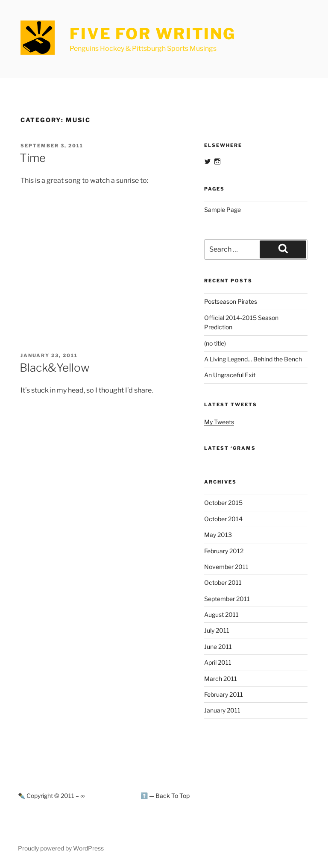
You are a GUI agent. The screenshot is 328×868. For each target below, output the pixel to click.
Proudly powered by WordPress (61, 848)
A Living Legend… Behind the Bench (253, 359)
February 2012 (224, 551)
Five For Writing (153, 34)
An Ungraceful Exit (230, 375)
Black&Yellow (55, 368)
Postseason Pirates (231, 301)
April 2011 (218, 662)
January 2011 (222, 710)
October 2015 (223, 503)
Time (33, 158)
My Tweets (219, 422)
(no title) (215, 343)
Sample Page (223, 210)
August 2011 (221, 614)
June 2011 (218, 647)
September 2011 (227, 599)
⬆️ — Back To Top (165, 796)
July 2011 (217, 630)
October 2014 (223, 519)
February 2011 (224, 694)
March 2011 (221, 679)
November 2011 (226, 567)
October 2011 (223, 582)
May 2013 (218, 535)
